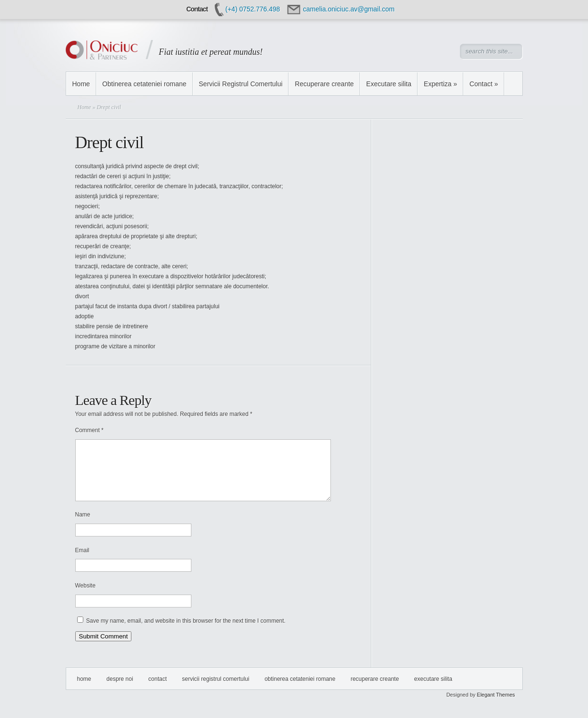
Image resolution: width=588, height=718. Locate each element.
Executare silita (389, 84)
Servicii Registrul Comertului (241, 84)
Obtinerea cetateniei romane (145, 84)
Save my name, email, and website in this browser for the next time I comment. (186, 632)
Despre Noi (120, 690)
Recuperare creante (324, 84)
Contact (484, 84)
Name (83, 526)
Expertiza (440, 84)
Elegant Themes (496, 706)
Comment (90, 430)
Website (85, 597)
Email (82, 562)
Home (81, 84)
